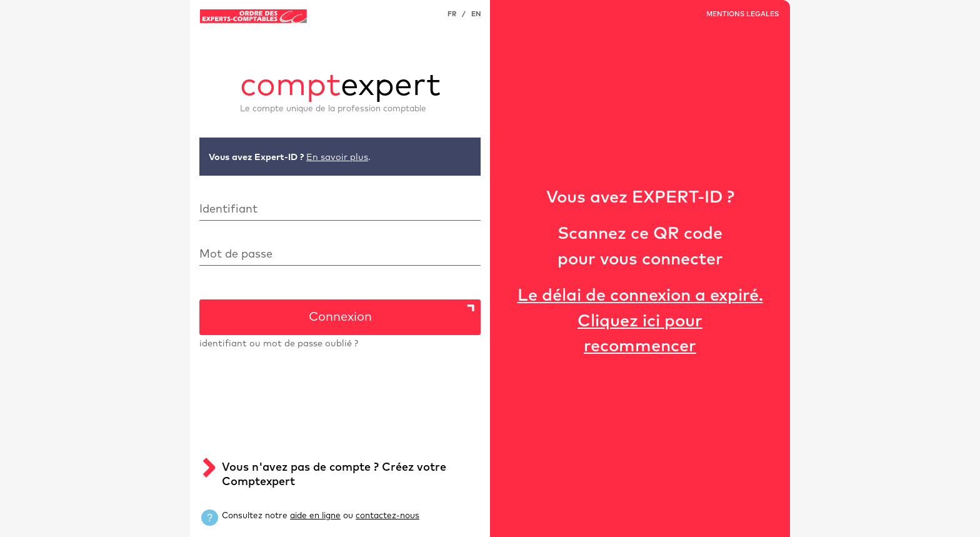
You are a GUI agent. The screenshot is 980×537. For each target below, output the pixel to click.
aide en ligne (315, 516)
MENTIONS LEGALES (742, 14)
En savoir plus (337, 158)
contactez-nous (387, 516)
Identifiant (228, 209)
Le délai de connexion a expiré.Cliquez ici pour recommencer (640, 321)
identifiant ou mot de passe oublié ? (279, 344)
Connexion (340, 317)
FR (452, 14)
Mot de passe (236, 254)
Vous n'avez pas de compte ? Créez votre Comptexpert (334, 475)
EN (476, 14)
